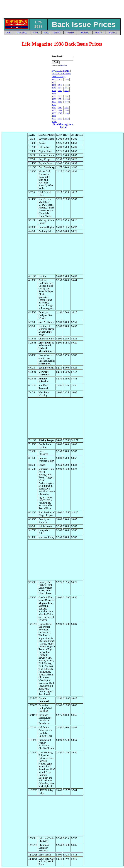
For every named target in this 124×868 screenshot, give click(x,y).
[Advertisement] (62, 8)
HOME (8, 33)
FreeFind (63, 65)
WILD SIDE (85, 33)
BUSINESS (70, 33)
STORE (36, 33)
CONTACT (99, 33)
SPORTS (57, 33)
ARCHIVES (113, 33)
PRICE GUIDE (22, 33)
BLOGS (46, 33)
